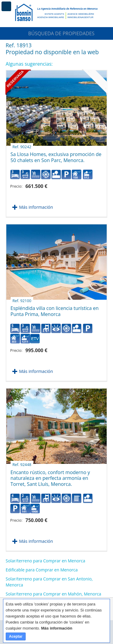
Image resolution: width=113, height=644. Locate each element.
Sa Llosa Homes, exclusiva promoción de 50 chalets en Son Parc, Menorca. (56, 155)
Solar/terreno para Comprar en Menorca (46, 561)
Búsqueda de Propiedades (56, 33)
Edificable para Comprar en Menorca (42, 570)
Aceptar (16, 636)
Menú (6, 6)
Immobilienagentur (80, 17)
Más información (36, 207)
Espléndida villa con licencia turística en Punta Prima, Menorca (55, 309)
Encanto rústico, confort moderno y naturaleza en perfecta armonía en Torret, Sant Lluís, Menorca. (50, 476)
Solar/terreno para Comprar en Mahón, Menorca (53, 594)
